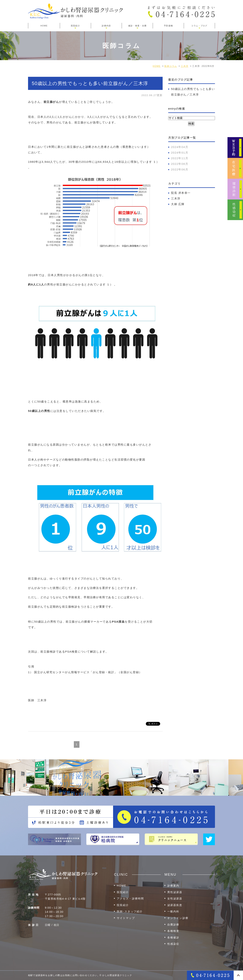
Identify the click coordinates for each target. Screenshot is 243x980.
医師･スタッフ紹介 (130, 911)
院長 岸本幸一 (181, 193)
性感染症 (173, 944)
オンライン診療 (178, 918)
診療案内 (173, 886)
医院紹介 (123, 892)
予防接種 (168, 26)
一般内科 (173, 911)
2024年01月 (180, 153)
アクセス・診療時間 (130, 899)
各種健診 (173, 937)
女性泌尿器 (175, 899)
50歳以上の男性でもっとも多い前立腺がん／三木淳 (90, 83)
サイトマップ (126, 918)
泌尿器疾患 (175, 905)
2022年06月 (180, 169)
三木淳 (176, 198)
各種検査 (173, 931)
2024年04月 (180, 147)
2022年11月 (180, 158)
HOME (44, 26)
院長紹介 (123, 905)
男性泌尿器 (175, 892)
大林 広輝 (178, 204)
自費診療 (173, 925)
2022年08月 (180, 164)
